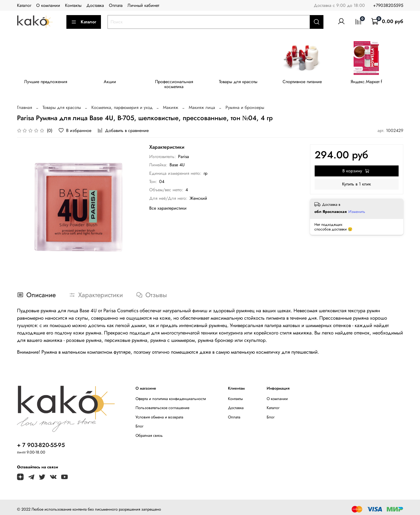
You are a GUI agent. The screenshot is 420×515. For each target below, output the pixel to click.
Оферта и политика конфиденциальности (171, 395)
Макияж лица (202, 103)
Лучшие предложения (46, 83)
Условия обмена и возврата (159, 413)
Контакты (73, 5)
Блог (139, 422)
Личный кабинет (143, 5)
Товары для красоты (243, 83)
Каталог (24, 5)
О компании (48, 5)
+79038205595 (388, 5)
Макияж (171, 103)
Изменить (357, 207)
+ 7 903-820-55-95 (41, 441)
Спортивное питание (308, 83)
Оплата (116, 5)
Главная (25, 103)
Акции (112, 83)
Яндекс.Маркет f (374, 83)
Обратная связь (149, 431)
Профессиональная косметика (177, 83)
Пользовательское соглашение (162, 404)
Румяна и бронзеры (245, 103)
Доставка (95, 5)
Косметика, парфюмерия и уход (122, 103)
